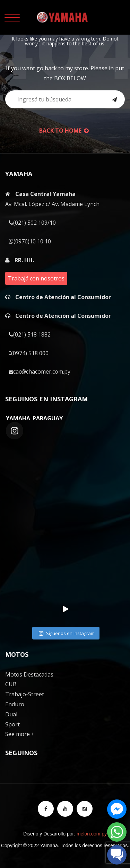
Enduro (15, 704)
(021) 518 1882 (30, 334)
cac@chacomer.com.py (40, 372)
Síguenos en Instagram (67, 633)
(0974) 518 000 (29, 353)
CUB (11, 684)
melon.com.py (92, 834)
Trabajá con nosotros (36, 278)
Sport (12, 724)
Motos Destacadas (29, 674)
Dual (11, 714)
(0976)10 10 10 (30, 241)
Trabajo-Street (25, 694)
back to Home (64, 131)
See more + (20, 734)
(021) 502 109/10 (32, 223)
